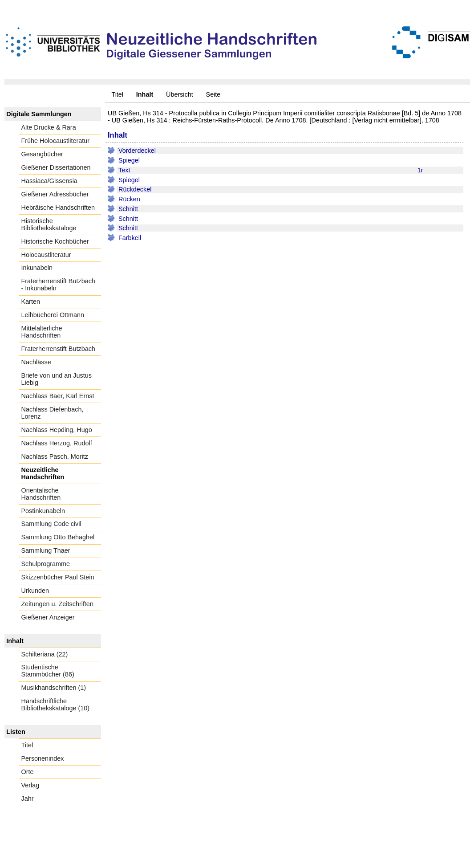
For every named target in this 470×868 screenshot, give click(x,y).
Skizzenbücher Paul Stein (58, 577)
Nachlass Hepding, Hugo (57, 430)
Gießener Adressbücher (55, 194)
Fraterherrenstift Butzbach (58, 349)
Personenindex (43, 758)
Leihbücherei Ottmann (53, 315)
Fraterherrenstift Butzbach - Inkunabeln (58, 285)
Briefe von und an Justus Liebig (57, 379)
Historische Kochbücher (55, 241)
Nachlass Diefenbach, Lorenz (53, 413)
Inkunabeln (37, 268)
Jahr (28, 799)
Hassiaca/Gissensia (49, 181)
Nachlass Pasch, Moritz (55, 456)
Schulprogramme (46, 564)
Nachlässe (36, 362)
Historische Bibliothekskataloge (49, 224)
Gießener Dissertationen (56, 167)
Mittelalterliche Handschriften (42, 332)
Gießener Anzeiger (48, 617)
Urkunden (35, 591)
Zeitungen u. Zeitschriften (57, 604)
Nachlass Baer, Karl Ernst (58, 396)
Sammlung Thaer (46, 550)
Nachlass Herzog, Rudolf (57, 443)
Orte (28, 772)
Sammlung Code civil (51, 524)
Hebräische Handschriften (58, 208)
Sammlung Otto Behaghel (58, 537)
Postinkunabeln (43, 511)
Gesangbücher (42, 154)
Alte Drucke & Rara (49, 127)
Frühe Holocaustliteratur (56, 141)
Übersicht (180, 94)
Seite (213, 94)
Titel (117, 94)
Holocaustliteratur (46, 255)
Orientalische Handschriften (41, 494)
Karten (31, 302)
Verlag (30, 785)
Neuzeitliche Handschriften (43, 473)
